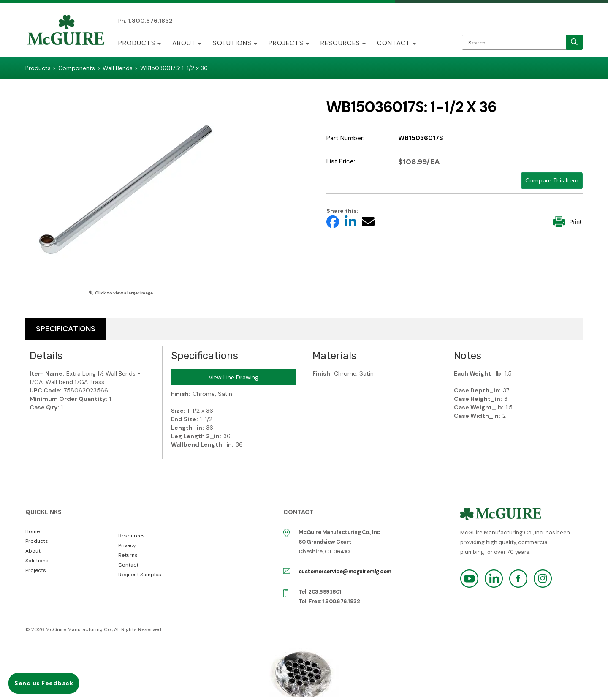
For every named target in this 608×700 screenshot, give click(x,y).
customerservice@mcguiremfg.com (345, 571)
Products (137, 43)
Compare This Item (552, 180)
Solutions (232, 43)
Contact (394, 43)
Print (567, 222)
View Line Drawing (233, 377)
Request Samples (140, 575)
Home (33, 531)
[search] (574, 42)
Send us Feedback (44, 683)
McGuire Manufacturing (66, 31)
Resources (340, 43)
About (184, 43)
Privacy (127, 545)
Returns (128, 555)
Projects (286, 43)
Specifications (66, 329)
